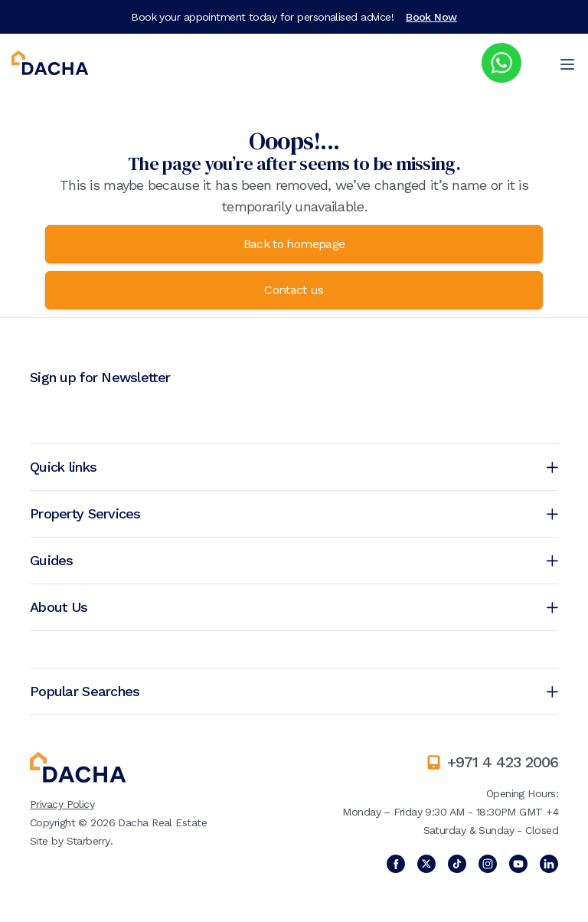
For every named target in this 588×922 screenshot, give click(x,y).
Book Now (431, 17)
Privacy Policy (62, 804)
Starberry (88, 841)
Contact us (294, 290)
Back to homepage (294, 244)
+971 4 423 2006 (503, 762)
